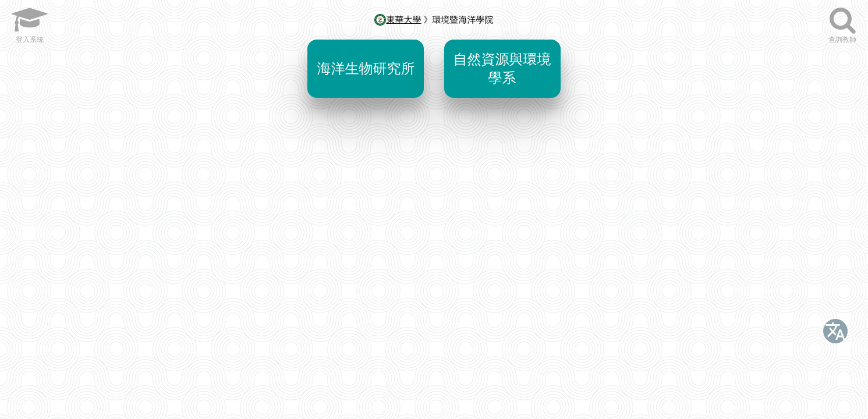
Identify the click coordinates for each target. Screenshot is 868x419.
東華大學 (398, 19)
